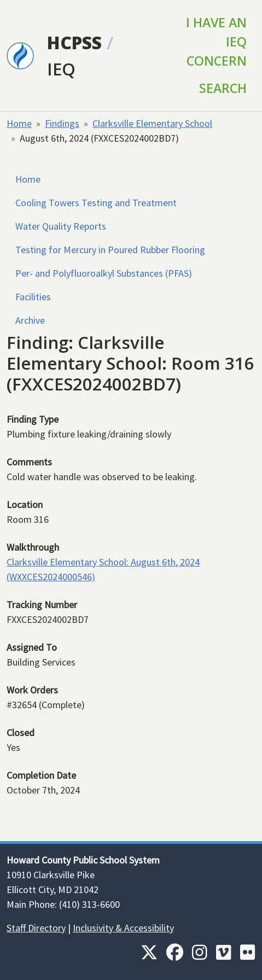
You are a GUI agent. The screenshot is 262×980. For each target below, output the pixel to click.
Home (19, 123)
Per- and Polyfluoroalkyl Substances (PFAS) (104, 273)
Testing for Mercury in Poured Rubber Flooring (110, 250)
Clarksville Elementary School (152, 123)
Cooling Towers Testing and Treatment (96, 203)
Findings (62, 123)
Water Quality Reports (61, 226)
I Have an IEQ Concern (216, 42)
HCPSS (74, 42)
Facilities (33, 297)
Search (223, 88)
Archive (30, 320)
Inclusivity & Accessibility (123, 928)
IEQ (61, 69)
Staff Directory (36, 928)
